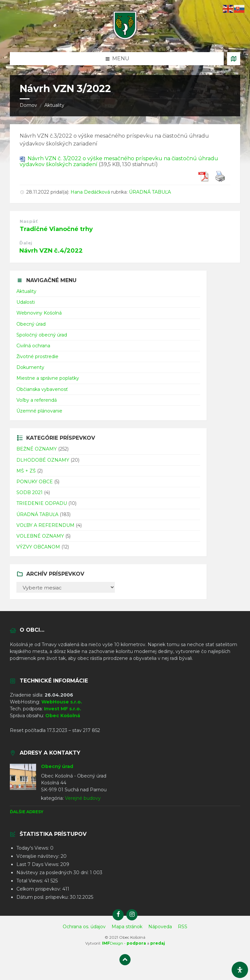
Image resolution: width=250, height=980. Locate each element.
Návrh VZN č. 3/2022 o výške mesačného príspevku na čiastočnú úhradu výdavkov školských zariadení (119, 161)
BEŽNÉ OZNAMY (37, 449)
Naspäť (29, 221)
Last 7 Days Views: (38, 864)
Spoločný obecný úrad (42, 335)
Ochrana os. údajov (84, 927)
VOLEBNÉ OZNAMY (40, 536)
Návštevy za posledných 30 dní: (53, 873)
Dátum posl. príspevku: (43, 897)
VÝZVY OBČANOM (38, 547)
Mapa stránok (127, 927)
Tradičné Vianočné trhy (56, 229)
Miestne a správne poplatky (48, 378)
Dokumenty (30, 367)
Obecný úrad (31, 324)
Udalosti (26, 302)
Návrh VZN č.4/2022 (51, 251)
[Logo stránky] (125, 39)
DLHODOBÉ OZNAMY (43, 460)
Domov (28, 105)
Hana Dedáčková (90, 192)
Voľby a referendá (37, 400)
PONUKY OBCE (35, 482)
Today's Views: (33, 848)
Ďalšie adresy (27, 812)
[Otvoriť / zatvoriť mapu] (234, 59)
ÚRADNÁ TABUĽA (150, 192)
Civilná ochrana (33, 346)
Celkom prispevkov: (39, 889)
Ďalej (26, 243)
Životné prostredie (37, 356)
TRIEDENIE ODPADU (42, 503)
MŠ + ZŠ (26, 471)
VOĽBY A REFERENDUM (45, 525)
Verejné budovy (83, 798)
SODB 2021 (30, 492)
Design (113, 943)
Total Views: (30, 881)
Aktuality (54, 105)
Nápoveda (160, 927)
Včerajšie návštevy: (39, 856)
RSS (183, 927)
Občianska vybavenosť (42, 389)
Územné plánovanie (39, 411)
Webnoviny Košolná (39, 313)
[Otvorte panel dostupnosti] (240, 970)
